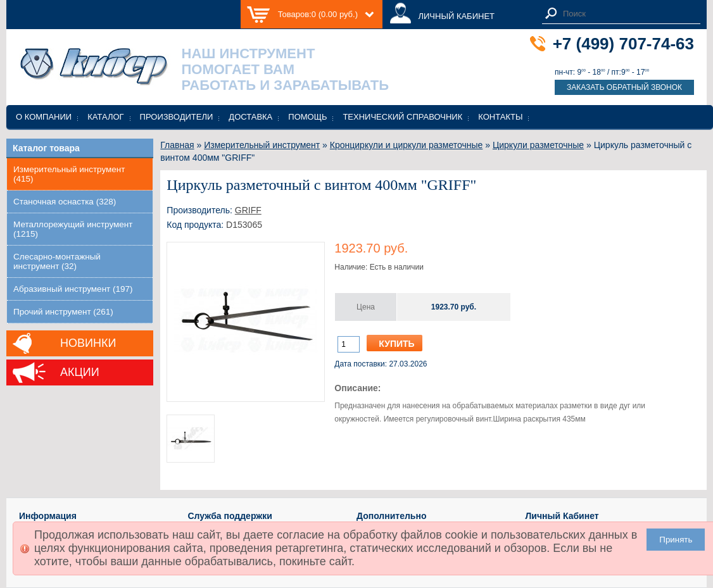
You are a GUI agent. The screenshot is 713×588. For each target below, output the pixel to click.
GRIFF (248, 210)
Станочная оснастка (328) (65, 202)
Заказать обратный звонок (624, 87)
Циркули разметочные (538, 145)
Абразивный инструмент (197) (73, 289)
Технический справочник (402, 117)
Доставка (250, 117)
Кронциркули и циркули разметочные (407, 145)
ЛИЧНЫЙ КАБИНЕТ (456, 16)
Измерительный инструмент (262, 145)
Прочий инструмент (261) (63, 312)
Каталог (105, 117)
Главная (177, 145)
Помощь (307, 117)
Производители (177, 117)
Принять (676, 540)
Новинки (88, 343)
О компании (44, 117)
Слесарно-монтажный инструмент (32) (57, 261)
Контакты (500, 117)
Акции (80, 372)
